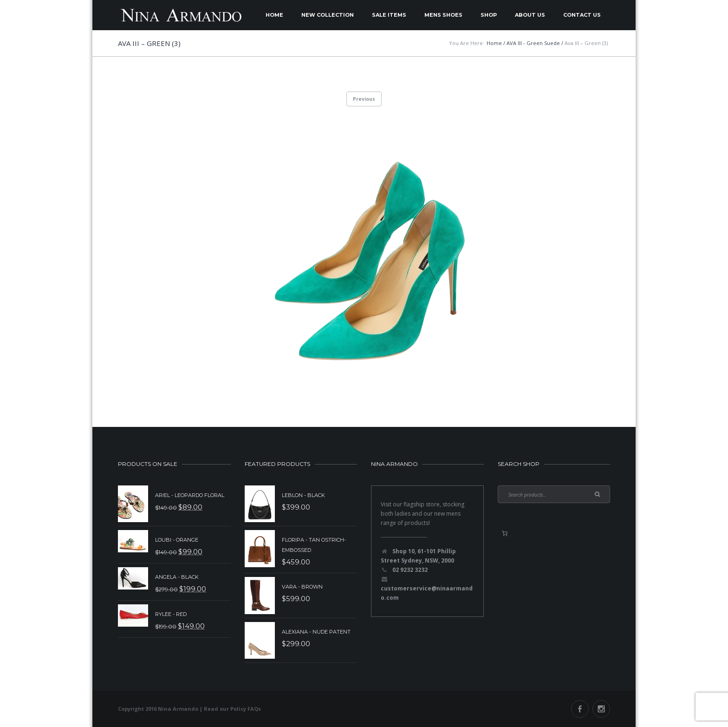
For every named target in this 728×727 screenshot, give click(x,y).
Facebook (580, 709)
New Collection (328, 15)
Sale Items (389, 15)
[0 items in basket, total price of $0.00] (505, 533)
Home (274, 15)
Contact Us (582, 15)
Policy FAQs (246, 709)
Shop (489, 15)
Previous (364, 99)
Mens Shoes (443, 15)
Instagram (601, 709)
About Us (530, 15)
